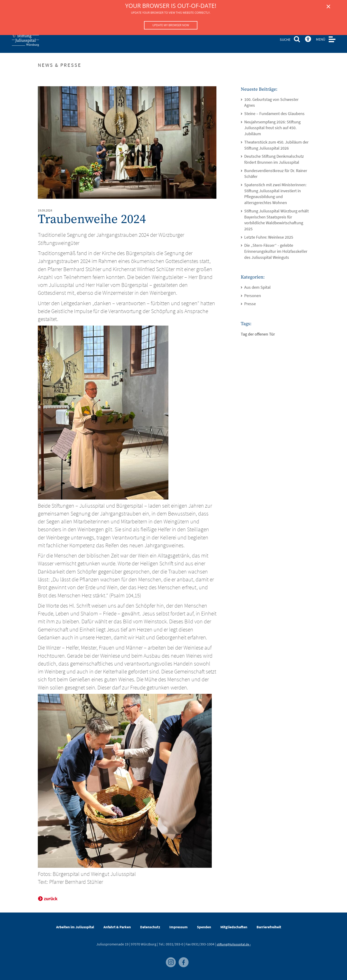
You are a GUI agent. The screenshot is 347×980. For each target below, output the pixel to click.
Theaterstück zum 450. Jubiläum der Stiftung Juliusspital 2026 (276, 145)
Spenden (204, 927)
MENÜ (321, 39)
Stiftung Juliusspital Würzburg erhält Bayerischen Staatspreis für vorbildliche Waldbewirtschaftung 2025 (276, 220)
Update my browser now (171, 25)
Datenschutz (150, 927)
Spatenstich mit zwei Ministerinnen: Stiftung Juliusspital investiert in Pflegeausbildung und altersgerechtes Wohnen (275, 194)
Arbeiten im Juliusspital (75, 927)
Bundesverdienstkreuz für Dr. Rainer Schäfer (276, 174)
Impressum (178, 927)
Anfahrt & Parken (117, 927)
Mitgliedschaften (234, 927)
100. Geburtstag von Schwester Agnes (271, 102)
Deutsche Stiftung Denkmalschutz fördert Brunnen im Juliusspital (274, 159)
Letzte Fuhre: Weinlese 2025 (269, 237)
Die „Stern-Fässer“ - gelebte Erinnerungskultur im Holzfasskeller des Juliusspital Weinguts (276, 251)
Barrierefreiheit (269, 927)
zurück (51, 898)
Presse (250, 304)
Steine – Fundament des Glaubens (274, 114)
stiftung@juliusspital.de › (234, 944)
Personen (253, 296)
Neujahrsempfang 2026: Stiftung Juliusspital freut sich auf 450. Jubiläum (272, 128)
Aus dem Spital (257, 287)
